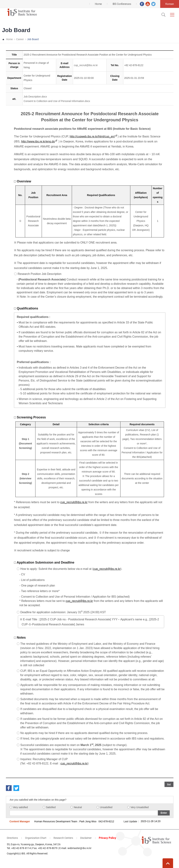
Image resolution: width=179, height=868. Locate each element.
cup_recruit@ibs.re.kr (86, 65)
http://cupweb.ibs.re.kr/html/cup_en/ (92, 136)
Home (9, 39)
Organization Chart (36, 838)
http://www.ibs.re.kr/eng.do (38, 141)
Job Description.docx (35, 97)
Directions (12, 838)
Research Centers (63, 838)
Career (20, 39)
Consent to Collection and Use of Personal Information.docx (57, 101)
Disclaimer (86, 838)
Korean (170, 4)
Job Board (33, 39)
